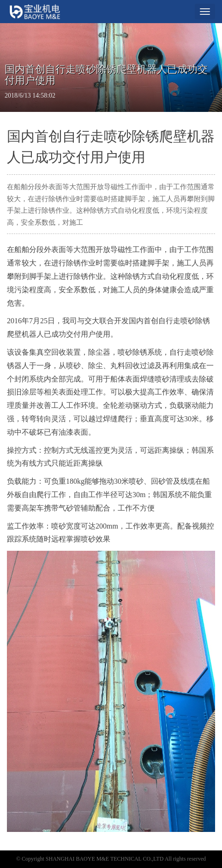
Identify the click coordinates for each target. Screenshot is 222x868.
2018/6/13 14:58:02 (30, 95)
